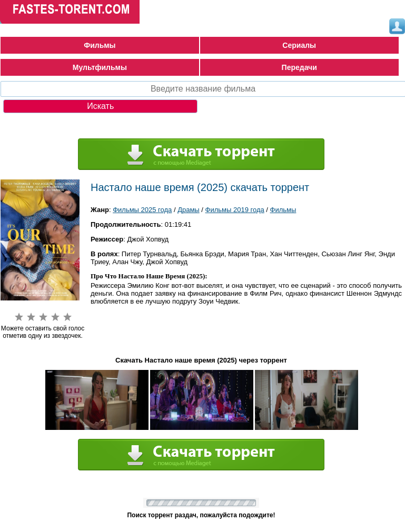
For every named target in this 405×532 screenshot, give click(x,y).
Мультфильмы (100, 67)
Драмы (189, 210)
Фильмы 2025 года (142, 210)
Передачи (299, 67)
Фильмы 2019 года (235, 210)
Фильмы (100, 45)
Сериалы (299, 45)
